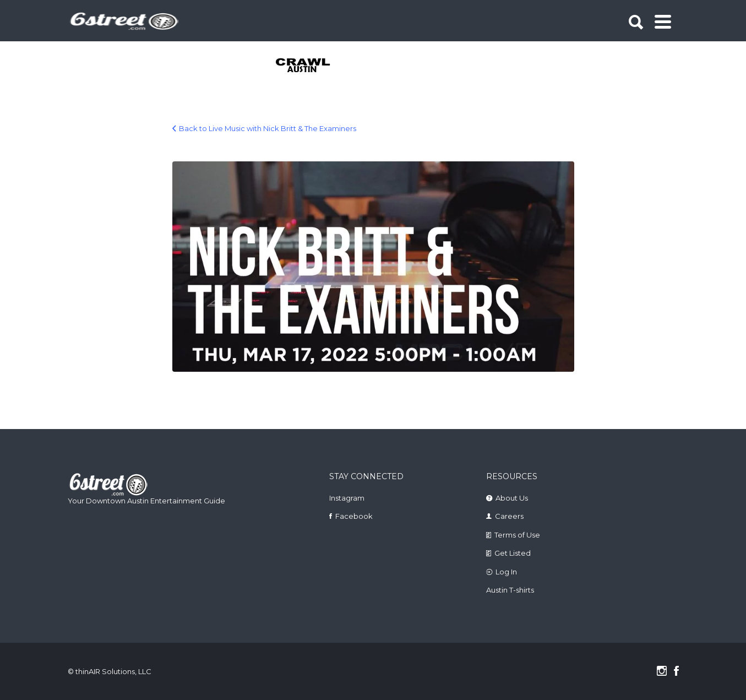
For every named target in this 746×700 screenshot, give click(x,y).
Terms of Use (517, 535)
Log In (506, 572)
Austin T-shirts (510, 590)
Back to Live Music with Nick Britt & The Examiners (268, 128)
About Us (512, 498)
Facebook (354, 516)
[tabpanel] (309, 66)
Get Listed (513, 553)
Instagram (347, 498)
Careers (509, 516)
